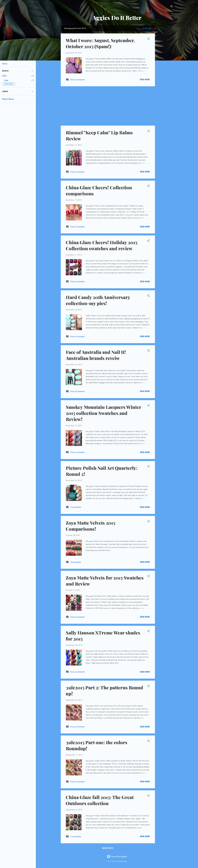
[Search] (172, 7)
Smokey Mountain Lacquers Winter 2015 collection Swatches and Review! (103, 413)
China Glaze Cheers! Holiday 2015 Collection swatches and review (102, 245)
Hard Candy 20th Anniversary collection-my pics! (98, 300)
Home (5, 64)
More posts (108, 848)
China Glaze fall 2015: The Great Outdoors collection (100, 800)
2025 (4, 76)
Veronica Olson (122, 861)
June (6, 80)
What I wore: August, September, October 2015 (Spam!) (100, 43)
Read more (145, 80)
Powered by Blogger (117, 857)
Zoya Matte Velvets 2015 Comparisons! (90, 526)
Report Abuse (8, 99)
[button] (148, 39)
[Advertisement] (165, 63)
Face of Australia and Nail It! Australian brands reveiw (96, 355)
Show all (147, 28)
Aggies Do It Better (117, 18)
